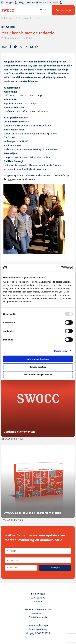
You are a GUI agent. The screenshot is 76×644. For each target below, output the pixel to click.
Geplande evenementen (19, 432)
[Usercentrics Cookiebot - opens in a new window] (61, 268)
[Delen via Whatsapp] (37, 47)
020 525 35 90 (38, 598)
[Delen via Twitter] (21, 47)
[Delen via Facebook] (10, 47)
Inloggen (11, 3)
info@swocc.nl (38, 594)
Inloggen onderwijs (29, 3)
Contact (38, 601)
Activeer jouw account (50, 3)
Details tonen (61, 351)
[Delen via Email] (31, 47)
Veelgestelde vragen (38, 625)
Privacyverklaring (38, 629)
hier (10, 179)
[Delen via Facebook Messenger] (15, 47)
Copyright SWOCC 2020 (38, 633)
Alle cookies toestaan (38, 359)
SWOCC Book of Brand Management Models (32, 513)
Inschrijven (55, 568)
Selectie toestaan (38, 367)
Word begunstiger (63, 10)
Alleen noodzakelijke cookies (38, 375)
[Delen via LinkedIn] (26, 47)
